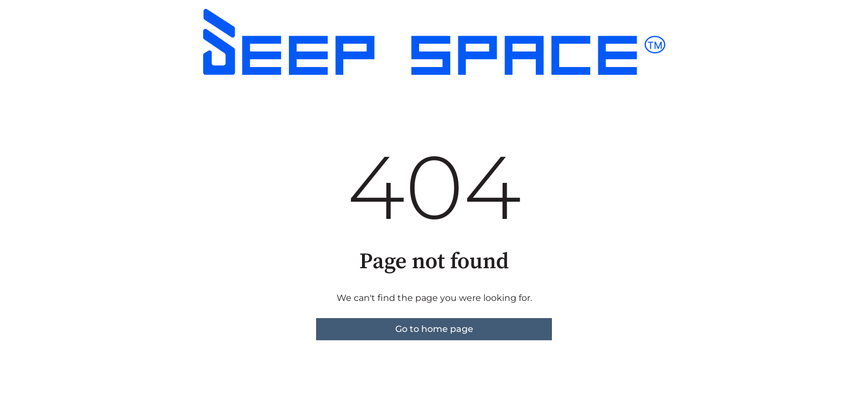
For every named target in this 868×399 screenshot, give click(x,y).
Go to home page (434, 329)
